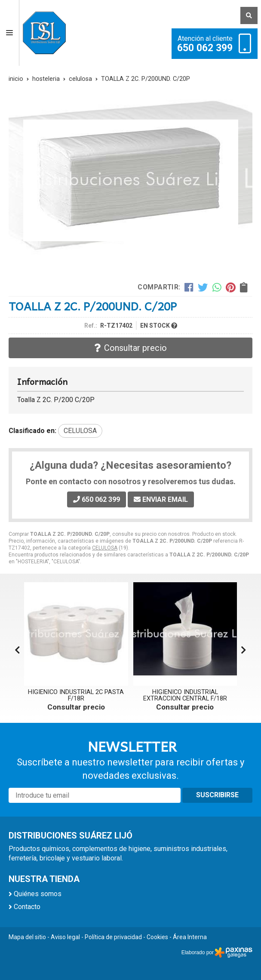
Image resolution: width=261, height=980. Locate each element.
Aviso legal (65, 937)
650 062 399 (205, 48)
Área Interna (190, 937)
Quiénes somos (38, 894)
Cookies (157, 937)
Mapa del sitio (27, 937)
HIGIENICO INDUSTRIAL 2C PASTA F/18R (76, 695)
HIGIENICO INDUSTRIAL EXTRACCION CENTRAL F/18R (185, 695)
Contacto (27, 907)
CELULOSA (105, 548)
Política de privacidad (113, 937)
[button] (244, 650)
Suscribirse (217, 795)
